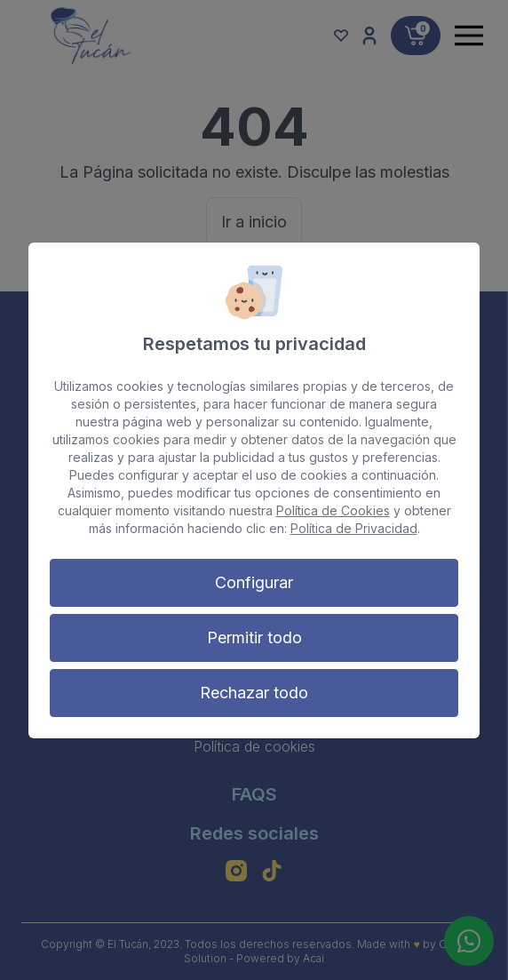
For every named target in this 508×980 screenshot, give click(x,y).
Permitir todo (254, 637)
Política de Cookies (333, 510)
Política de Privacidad (354, 528)
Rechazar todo (254, 693)
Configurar (254, 582)
